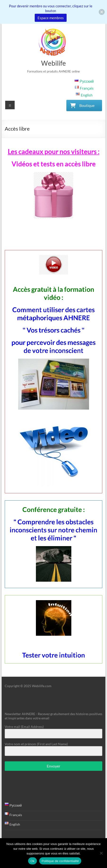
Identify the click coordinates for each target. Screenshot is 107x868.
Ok (32, 861)
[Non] (101, 853)
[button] (102, 12)
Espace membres (51, 18)
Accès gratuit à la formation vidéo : (54, 398)
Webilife (53, 63)
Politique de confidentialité (60, 861)
